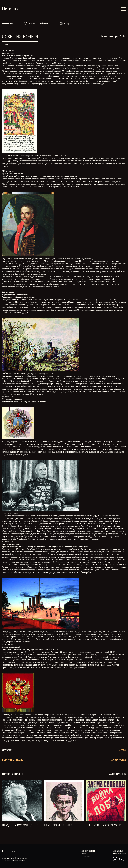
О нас (84, 854)
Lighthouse (22, 860)
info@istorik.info (119, 854)
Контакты (86, 857)
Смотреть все (117, 774)
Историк (10, 9)
